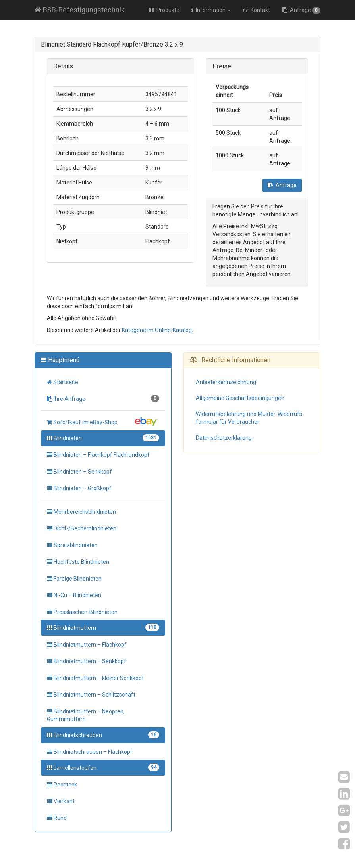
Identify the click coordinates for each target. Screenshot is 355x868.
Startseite (63, 382)
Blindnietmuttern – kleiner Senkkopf (96, 678)
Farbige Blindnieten (74, 579)
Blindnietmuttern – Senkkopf (87, 661)
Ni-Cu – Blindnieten (74, 595)
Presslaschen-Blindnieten (82, 612)
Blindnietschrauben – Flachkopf (90, 752)
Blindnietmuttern (103, 627)
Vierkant (61, 801)
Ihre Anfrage (103, 398)
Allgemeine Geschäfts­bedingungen (240, 398)
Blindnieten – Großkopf (79, 488)
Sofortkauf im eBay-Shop (103, 421)
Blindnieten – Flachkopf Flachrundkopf (98, 455)
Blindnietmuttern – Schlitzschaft (91, 695)
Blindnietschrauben (103, 735)
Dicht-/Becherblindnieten (82, 528)
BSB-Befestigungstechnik (80, 10)
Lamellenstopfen (103, 767)
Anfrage (301, 10)
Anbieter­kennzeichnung (226, 382)
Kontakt (256, 10)
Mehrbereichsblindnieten (81, 512)
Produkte (164, 10)
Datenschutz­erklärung (224, 438)
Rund (57, 818)
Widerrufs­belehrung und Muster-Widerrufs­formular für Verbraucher (250, 418)
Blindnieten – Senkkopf (79, 472)
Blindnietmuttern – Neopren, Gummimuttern (86, 715)
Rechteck (62, 785)
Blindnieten (103, 438)
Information (211, 10)
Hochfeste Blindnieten (78, 562)
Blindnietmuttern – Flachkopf (87, 645)
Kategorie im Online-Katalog (157, 330)
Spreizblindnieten (72, 545)
